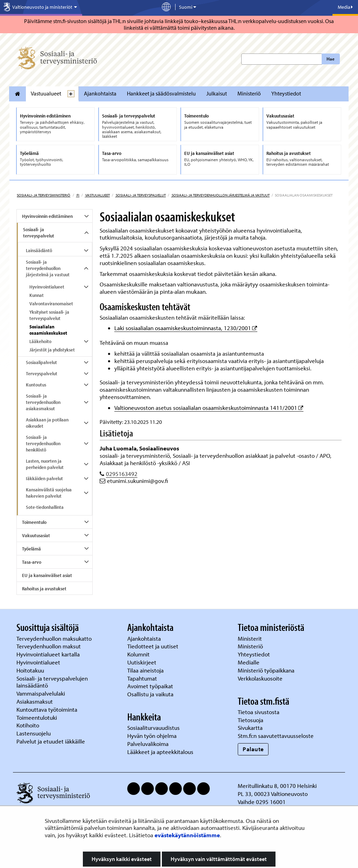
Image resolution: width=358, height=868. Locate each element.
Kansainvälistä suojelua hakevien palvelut (49, 493)
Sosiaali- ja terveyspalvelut (140, 195)
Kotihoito (28, 725)
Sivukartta (250, 728)
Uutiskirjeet (142, 662)
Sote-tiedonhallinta (45, 507)
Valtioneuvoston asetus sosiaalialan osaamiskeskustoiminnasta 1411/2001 (209, 408)
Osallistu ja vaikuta (150, 694)
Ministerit (250, 638)
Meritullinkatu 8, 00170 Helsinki (277, 786)
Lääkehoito (40, 341)
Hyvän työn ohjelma (152, 736)
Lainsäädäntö (39, 250)
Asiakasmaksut (35, 701)
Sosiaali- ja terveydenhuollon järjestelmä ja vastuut (220, 195)
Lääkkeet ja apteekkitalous (160, 752)
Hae (331, 59)
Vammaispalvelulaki (41, 693)
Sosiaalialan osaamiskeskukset (48, 330)
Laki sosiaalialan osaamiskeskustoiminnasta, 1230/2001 (186, 328)
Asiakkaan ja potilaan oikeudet (47, 423)
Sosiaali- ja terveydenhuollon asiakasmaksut (43, 402)
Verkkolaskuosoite (261, 678)
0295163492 (122, 474)
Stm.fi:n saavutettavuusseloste (276, 736)
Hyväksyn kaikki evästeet (122, 859)
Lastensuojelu (34, 733)
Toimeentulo (34, 522)
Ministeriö (249, 93)
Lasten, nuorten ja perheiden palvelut (45, 464)
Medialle (249, 662)
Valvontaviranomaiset (51, 304)
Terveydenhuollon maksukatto (55, 638)
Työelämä (31, 549)
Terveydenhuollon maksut (49, 646)
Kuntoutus (36, 385)
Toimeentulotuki (37, 717)
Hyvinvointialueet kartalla (49, 654)
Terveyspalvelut (42, 373)
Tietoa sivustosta (259, 712)
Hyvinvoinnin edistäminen (47, 216)
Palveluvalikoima (148, 744)
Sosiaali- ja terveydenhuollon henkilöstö (43, 443)
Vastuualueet (46, 93)
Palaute (253, 749)
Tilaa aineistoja (145, 670)
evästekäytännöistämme (187, 835)
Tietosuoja (250, 720)
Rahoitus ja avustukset (44, 589)
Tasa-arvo (32, 562)
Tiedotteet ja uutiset (153, 646)
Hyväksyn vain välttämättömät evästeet (219, 859)
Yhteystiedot (286, 93)
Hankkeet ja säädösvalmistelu (161, 93)
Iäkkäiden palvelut (44, 478)
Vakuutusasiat (36, 535)
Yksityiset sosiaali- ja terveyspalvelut (49, 315)
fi (78, 195)
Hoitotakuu (31, 670)
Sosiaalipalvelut (41, 362)
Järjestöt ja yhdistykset (52, 350)
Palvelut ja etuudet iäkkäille (51, 741)
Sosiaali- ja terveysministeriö (44, 195)
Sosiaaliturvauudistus (153, 728)
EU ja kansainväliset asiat (47, 575)
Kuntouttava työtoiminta (47, 709)
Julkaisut (217, 93)
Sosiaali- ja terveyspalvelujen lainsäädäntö (52, 682)
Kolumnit (139, 654)
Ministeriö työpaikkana (267, 670)
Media (345, 7)
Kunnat (37, 295)
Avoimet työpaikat (150, 686)
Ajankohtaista (100, 93)
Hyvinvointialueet (47, 287)
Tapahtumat (142, 678)
